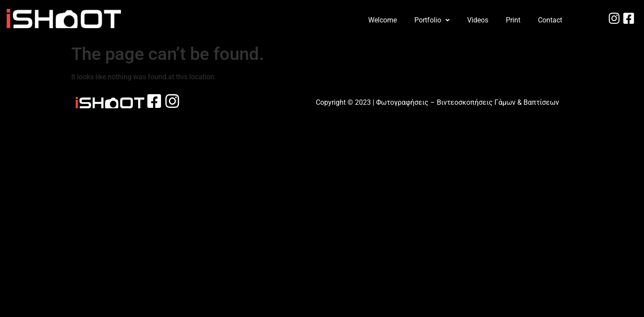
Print (513, 20)
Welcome (382, 20)
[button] (432, 20)
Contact (550, 20)
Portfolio (432, 20)
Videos (478, 20)
